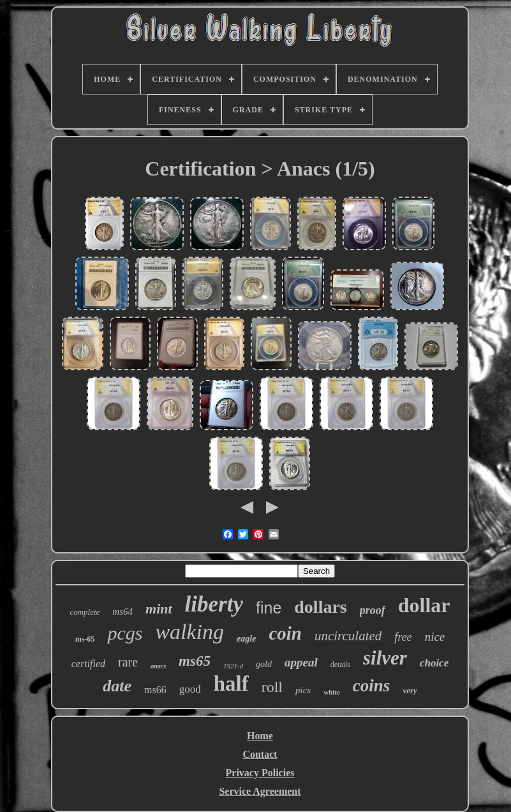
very (410, 690)
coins (372, 686)
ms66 (155, 690)
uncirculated (348, 636)
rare (128, 662)
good (190, 689)
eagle (246, 639)
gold (264, 664)
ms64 (122, 612)
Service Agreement (260, 791)
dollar (424, 605)
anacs (158, 666)
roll (272, 687)
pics (303, 690)
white (332, 692)
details (340, 665)
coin (285, 633)
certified (88, 664)
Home (260, 736)
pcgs (125, 633)
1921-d (233, 666)
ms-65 (85, 639)
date (117, 686)
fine (269, 608)
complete (85, 612)
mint (159, 609)
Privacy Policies (260, 773)
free (403, 637)
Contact (260, 754)
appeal (301, 662)
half (231, 684)
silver (385, 658)
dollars (320, 607)
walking (189, 632)
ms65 (195, 661)
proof (373, 610)
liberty (214, 604)
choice (434, 663)
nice (435, 637)
